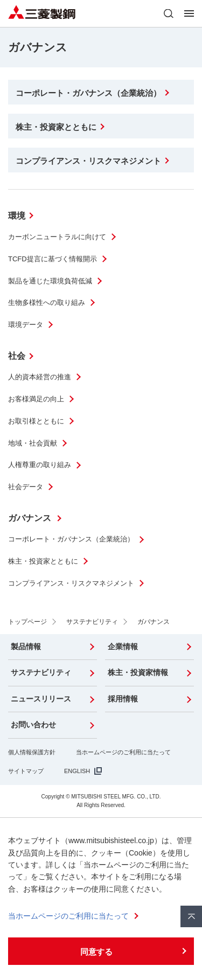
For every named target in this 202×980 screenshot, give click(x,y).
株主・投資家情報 (138, 672)
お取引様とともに (36, 421)
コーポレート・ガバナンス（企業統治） (71, 539)
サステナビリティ (41, 672)
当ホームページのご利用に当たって (123, 752)
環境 (17, 216)
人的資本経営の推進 (40, 377)
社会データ (26, 487)
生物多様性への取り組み (47, 303)
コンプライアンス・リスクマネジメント (71, 583)
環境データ (26, 325)
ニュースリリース (41, 699)
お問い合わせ (33, 725)
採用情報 (123, 699)
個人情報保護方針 (32, 752)
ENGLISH (77, 771)
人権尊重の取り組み (40, 465)
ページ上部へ (191, 916)
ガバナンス (31, 518)
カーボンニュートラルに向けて (57, 237)
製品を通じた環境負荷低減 (50, 281)
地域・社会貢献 (33, 443)
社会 (17, 356)
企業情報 (123, 647)
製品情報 (26, 647)
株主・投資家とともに (43, 561)
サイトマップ (26, 771)
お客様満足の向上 (36, 399)
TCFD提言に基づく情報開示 (53, 259)
